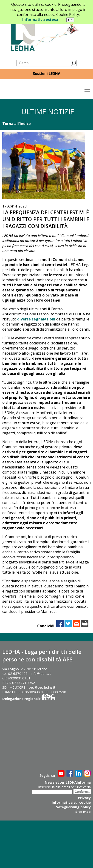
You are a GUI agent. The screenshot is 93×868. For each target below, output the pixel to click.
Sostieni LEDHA (47, 74)
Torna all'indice (17, 124)
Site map (83, 812)
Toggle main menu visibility (88, 89)
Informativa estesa (40, 20)
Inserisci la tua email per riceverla (64, 787)
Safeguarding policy (73, 807)
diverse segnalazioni (36, 319)
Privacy (84, 798)
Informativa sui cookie (71, 802)
